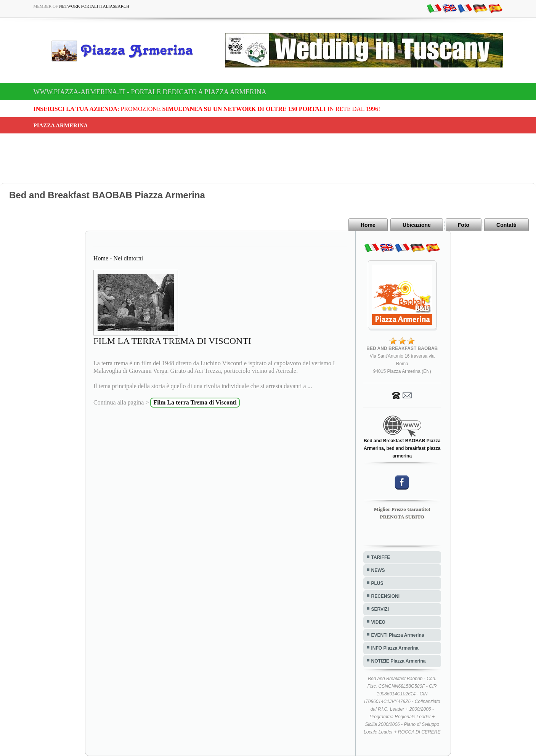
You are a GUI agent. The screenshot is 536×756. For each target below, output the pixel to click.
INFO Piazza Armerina (395, 648)
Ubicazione (417, 225)
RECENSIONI (386, 596)
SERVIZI (380, 609)
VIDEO (378, 622)
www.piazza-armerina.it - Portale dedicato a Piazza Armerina (150, 92)
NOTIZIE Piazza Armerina (399, 661)
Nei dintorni (128, 258)
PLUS (377, 583)
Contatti (506, 225)
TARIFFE (381, 557)
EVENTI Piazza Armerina (398, 635)
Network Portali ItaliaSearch (94, 6)
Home (368, 225)
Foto (464, 225)
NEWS (378, 570)
